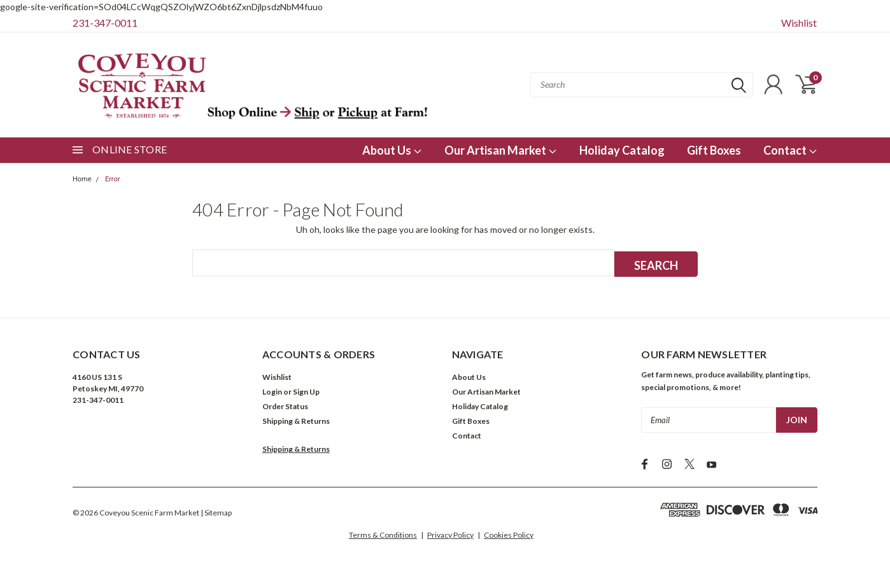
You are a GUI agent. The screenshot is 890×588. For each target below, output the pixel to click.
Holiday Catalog (622, 150)
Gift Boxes (714, 150)
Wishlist (799, 23)
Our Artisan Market (501, 150)
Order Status (285, 406)
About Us (392, 150)
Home (82, 179)
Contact (790, 150)
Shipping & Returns (296, 420)
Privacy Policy (450, 534)
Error (113, 179)
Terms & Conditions (383, 534)
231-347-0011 (105, 23)
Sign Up (306, 391)
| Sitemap (216, 512)
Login (272, 391)
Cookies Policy (509, 534)
